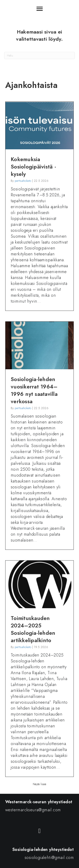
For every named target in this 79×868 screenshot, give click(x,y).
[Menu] (40, 9)
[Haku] (39, 55)
